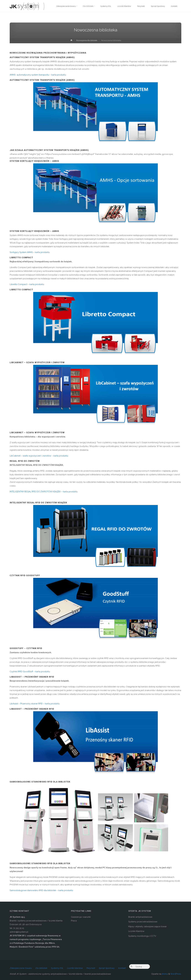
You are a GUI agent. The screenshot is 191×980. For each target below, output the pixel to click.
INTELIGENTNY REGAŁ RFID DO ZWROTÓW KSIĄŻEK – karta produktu (44, 492)
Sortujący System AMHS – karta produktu (30, 252)
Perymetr (91, 968)
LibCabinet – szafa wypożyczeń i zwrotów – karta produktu (39, 456)
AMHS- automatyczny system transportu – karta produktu (38, 75)
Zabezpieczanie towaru (21, 968)
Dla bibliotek (41, 968)
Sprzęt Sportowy (107, 968)
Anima (165, 974)
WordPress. (176, 974)
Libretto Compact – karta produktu (27, 284)
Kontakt (122, 968)
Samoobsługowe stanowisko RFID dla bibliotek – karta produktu (41, 890)
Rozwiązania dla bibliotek (87, 40)
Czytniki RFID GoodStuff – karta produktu (30, 672)
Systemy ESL (57, 968)
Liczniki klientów (75, 968)
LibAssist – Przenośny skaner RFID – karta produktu (35, 704)
